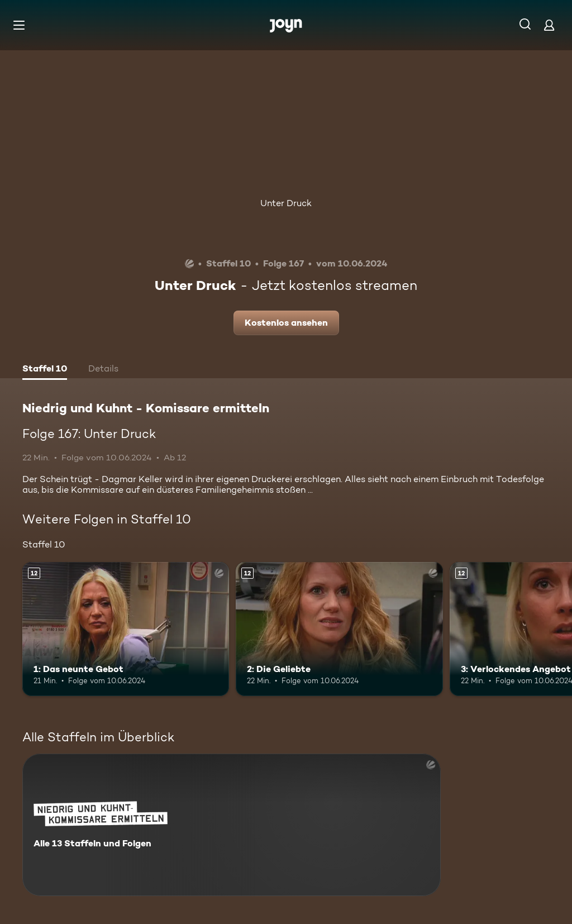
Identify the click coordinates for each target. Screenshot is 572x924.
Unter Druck (286, 203)
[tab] (45, 370)
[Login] (549, 25)
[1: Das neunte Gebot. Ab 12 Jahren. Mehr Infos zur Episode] (126, 629)
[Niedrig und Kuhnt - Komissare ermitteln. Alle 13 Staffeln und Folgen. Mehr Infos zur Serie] (232, 825)
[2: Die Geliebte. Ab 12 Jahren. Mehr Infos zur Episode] (339, 629)
